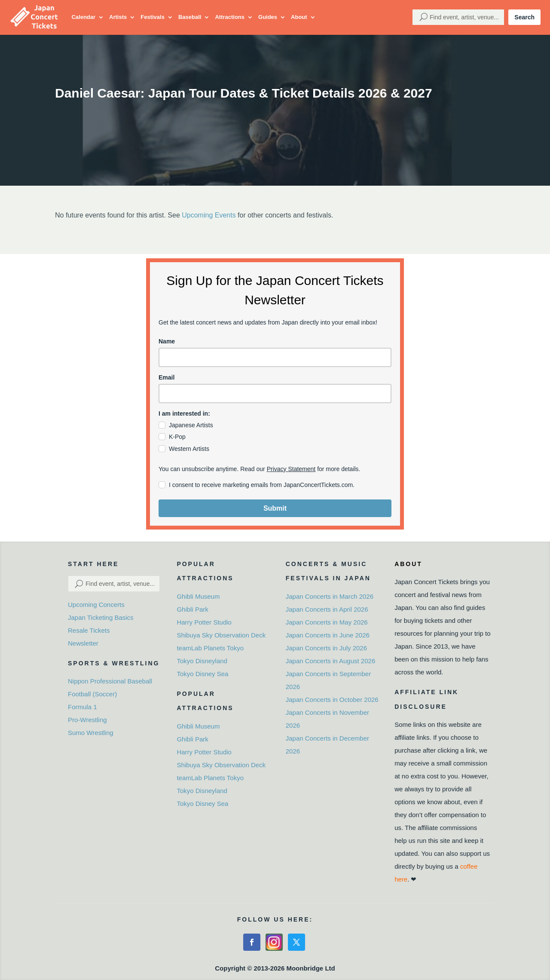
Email (167, 377)
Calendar (83, 17)
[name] (275, 357)
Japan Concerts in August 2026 (330, 661)
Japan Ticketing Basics (101, 617)
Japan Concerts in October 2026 (332, 700)
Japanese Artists (191, 425)
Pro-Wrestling (87, 720)
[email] (275, 394)
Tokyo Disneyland (202, 661)
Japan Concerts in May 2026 (327, 622)
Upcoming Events (209, 215)
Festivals (153, 17)
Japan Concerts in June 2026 (328, 635)
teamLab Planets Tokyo (210, 648)
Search (524, 17)
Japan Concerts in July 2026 (326, 648)
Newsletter (83, 643)
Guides (268, 17)
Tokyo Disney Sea (202, 674)
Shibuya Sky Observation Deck (221, 635)
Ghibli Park (192, 609)
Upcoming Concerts (96, 605)
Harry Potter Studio (204, 622)
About (299, 17)
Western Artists (189, 449)
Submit (275, 508)
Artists (118, 17)
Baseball (190, 17)
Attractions (230, 17)
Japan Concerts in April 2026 (327, 609)
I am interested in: (184, 413)
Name (167, 341)
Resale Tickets (89, 630)
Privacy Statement (291, 469)
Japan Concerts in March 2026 (330, 596)
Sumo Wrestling (91, 733)
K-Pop (177, 437)
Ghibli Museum (198, 596)
